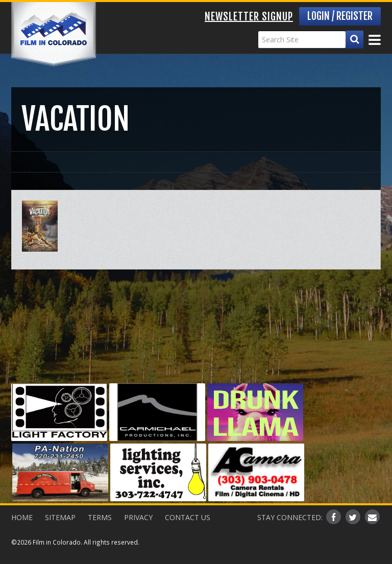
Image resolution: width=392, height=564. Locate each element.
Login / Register (340, 16)
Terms (100, 517)
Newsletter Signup (249, 17)
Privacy (138, 517)
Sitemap (60, 517)
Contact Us (188, 517)
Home (22, 517)
